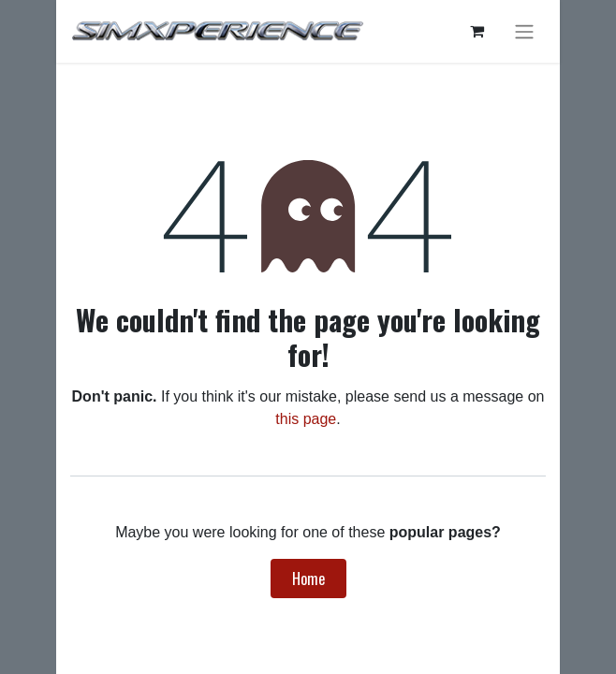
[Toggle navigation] (524, 31)
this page (306, 419)
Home (308, 579)
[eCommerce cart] (477, 31)
